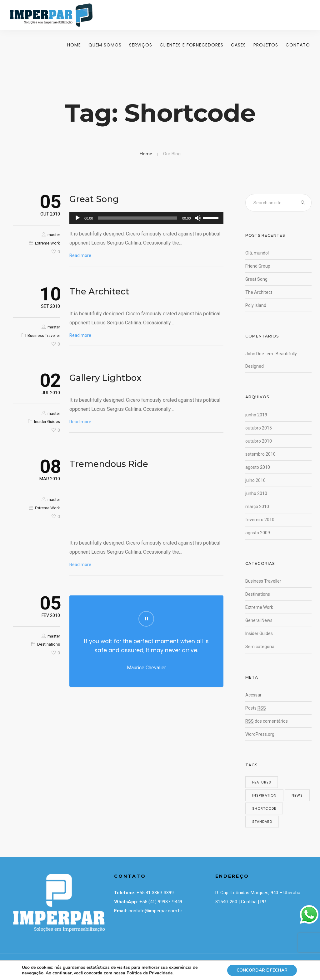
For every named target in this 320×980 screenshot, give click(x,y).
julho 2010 (255, 480)
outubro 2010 (259, 441)
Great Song (94, 199)
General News (259, 620)
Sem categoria (260, 647)
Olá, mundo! (257, 253)
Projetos (266, 45)
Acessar (253, 695)
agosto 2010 (258, 467)
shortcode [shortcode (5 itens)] (264, 808)
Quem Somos (105, 45)
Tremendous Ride (109, 464)
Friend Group (258, 266)
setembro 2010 (260, 454)
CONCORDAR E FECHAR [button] (262, 970)
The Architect (99, 291)
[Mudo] (198, 218)
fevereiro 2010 (260, 520)
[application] (146, 218)
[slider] (138, 218)
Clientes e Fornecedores (192, 45)
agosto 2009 (258, 533)
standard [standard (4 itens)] (262, 822)
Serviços (141, 45)
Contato (298, 45)
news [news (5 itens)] (297, 795)
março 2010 (257, 507)
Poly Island (256, 305)
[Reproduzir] (77, 218)
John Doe (255, 354)
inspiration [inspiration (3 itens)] (264, 795)
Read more (80, 255)
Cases (238, 45)
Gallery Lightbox (105, 378)
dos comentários (267, 721)
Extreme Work (47, 243)
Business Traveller (44, 335)
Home (74, 45)
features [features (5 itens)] (262, 782)
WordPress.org (260, 734)
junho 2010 (256, 493)
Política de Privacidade (150, 973)
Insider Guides (47, 422)
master (54, 235)
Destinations (49, 644)
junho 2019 (256, 415)
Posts (256, 708)
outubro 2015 (259, 428)
